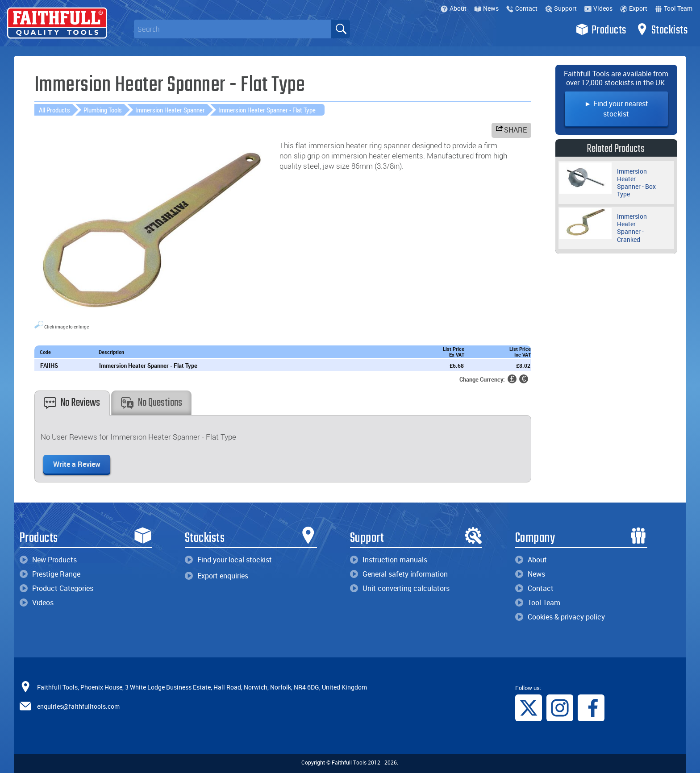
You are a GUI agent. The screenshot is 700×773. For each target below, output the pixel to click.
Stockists (662, 29)
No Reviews (72, 403)
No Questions (152, 403)
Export (634, 8)
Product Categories (56, 588)
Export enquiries (217, 576)
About (454, 8)
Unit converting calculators (400, 588)
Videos (598, 8)
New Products (48, 560)
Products (601, 29)
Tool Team (674, 8)
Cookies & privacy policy (560, 617)
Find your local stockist (228, 560)
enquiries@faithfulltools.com (78, 706)
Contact (522, 8)
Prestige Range (50, 574)
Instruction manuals (389, 560)
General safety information (399, 574)
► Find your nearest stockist (616, 109)
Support (561, 8)
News (486, 8)
